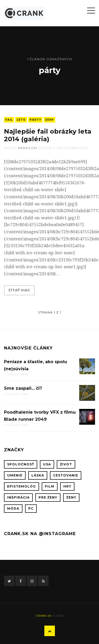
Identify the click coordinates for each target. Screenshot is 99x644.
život (66, 464)
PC (31, 508)
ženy (49, 120)
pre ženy (48, 497)
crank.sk (44, 616)
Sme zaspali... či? (23, 388)
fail (9, 120)
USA (47, 464)
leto (21, 120)
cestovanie (66, 475)
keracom (28, 148)
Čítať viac (19, 290)
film (50, 486)
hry (67, 486)
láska (38, 475)
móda (13, 508)
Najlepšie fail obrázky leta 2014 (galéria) (48, 135)
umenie (15, 475)
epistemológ (22, 486)
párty (35, 120)
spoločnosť (21, 464)
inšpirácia (18, 497)
